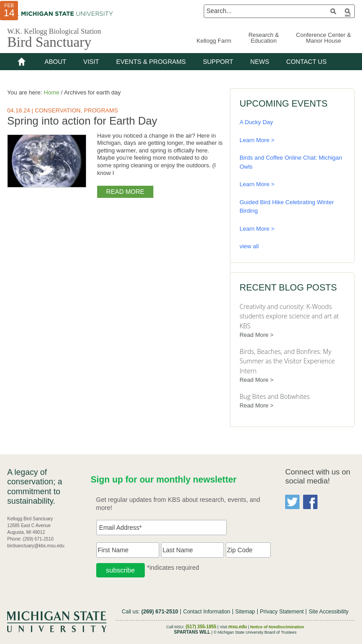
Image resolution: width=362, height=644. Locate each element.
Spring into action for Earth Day (82, 121)
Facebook (310, 502)
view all (249, 246)
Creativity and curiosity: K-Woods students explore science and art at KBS (289, 316)
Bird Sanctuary (49, 42)
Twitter (292, 502)
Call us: (150, 612)
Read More (125, 191)
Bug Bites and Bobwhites (275, 396)
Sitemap (245, 612)
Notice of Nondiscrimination (277, 627)
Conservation (58, 110)
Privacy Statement (282, 612)
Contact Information (207, 612)
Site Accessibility (328, 612)
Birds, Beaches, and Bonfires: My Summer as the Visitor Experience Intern (287, 361)
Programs (101, 110)
